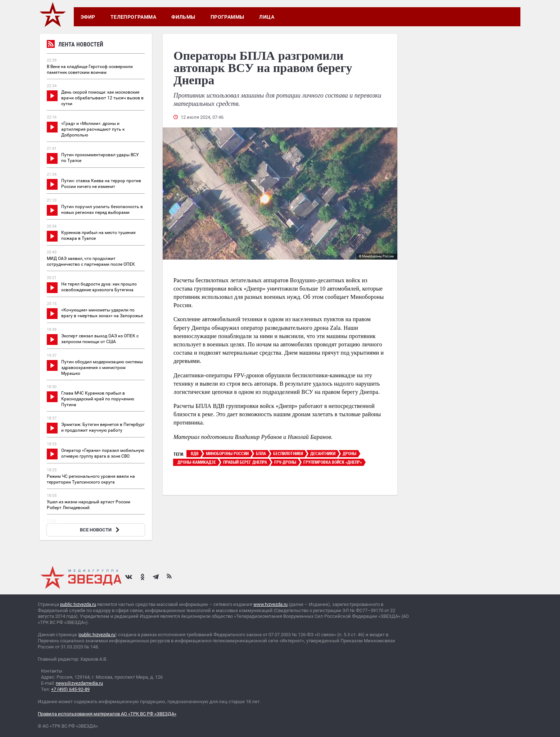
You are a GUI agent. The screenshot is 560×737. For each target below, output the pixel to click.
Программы (227, 17)
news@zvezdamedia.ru (79, 683)
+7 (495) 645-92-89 (70, 689)
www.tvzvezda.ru (270, 604)
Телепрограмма (133, 17)
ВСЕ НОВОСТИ (101, 530)
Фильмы (183, 17)
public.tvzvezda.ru (78, 604)
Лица (267, 17)
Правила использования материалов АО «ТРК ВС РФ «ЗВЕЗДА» (107, 714)
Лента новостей (75, 45)
